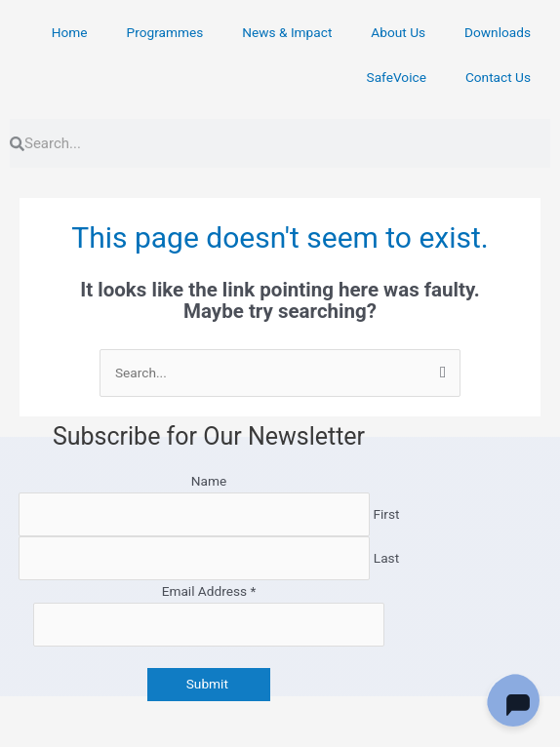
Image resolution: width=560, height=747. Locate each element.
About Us (398, 32)
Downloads (498, 32)
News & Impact (287, 32)
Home (70, 32)
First (386, 514)
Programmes (165, 32)
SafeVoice (397, 77)
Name (209, 481)
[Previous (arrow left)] (39, 737)
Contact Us (498, 77)
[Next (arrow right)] (120, 737)
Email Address (209, 591)
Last (386, 558)
